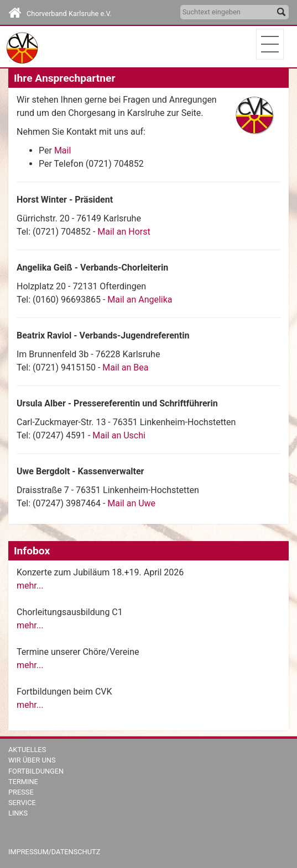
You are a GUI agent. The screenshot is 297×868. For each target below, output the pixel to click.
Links (18, 813)
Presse (21, 792)
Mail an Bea (125, 367)
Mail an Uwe (131, 503)
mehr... (30, 586)
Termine (23, 782)
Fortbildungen (36, 771)
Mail (62, 150)
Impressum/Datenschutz (54, 852)
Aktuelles (27, 750)
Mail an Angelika (140, 300)
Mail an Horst (124, 232)
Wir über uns (32, 760)
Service (22, 803)
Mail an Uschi (119, 435)
